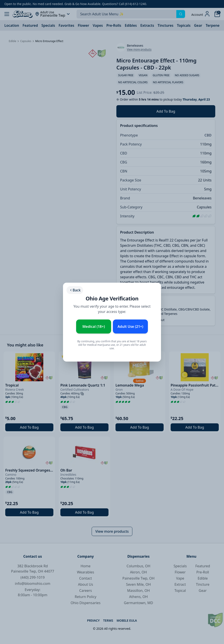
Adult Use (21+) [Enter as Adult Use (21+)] (130, 326)
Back (75, 290)
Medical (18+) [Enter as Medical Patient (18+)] (94, 326)
